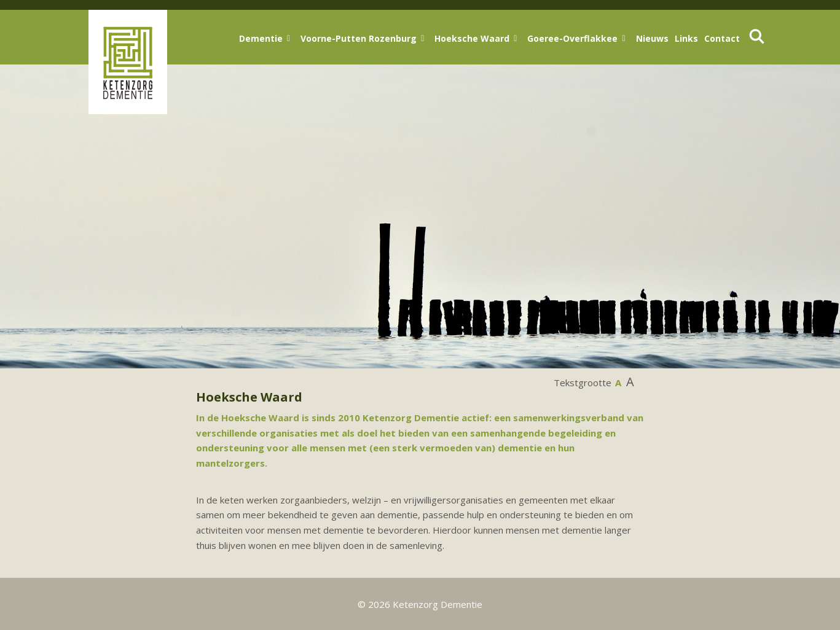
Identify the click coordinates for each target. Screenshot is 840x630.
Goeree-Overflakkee (572, 38)
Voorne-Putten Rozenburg (359, 38)
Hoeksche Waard (472, 38)
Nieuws (652, 38)
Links (686, 38)
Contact (722, 38)
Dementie (261, 38)
